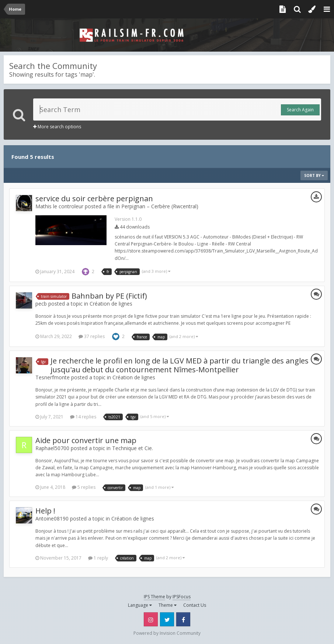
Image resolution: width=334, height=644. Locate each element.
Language (140, 605)
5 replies (84, 487)
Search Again (300, 110)
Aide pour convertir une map (86, 440)
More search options (57, 127)
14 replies (83, 417)
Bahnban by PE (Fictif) (109, 296)
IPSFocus (182, 597)
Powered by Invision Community (167, 633)
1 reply (98, 558)
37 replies (92, 336)
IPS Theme (154, 597)
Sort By (314, 175)
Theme (168, 605)
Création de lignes (111, 304)
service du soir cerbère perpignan (94, 199)
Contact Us (195, 605)
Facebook (183, 619)
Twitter (167, 619)
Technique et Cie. (133, 448)
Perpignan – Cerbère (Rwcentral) (160, 206)
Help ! (45, 511)
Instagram (151, 619)
